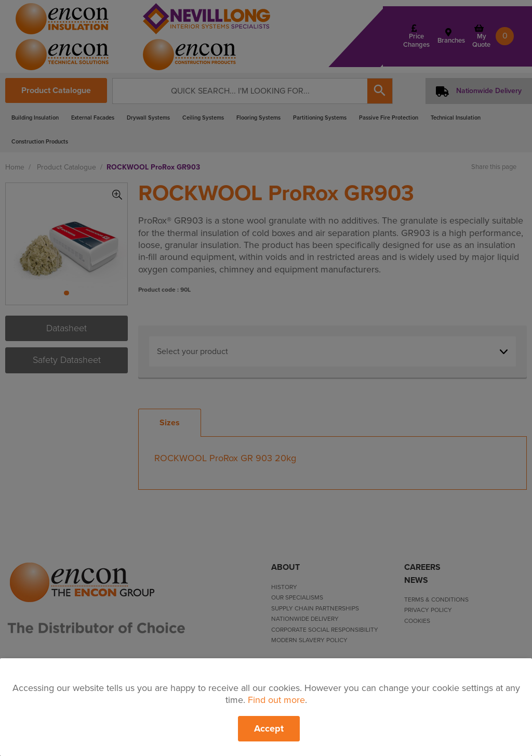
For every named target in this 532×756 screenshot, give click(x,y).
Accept (269, 728)
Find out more (276, 700)
